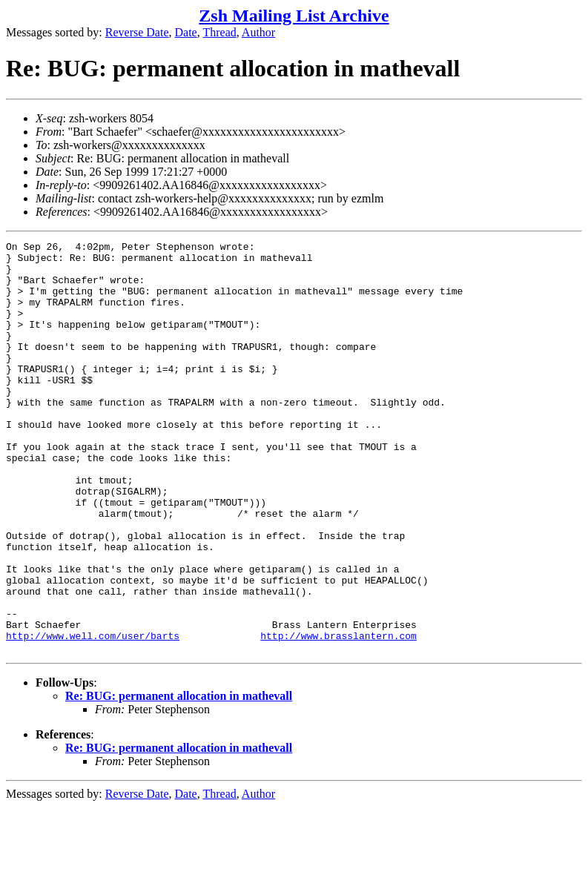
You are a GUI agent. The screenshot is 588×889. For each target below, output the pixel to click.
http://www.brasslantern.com (338, 716)
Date (186, 32)
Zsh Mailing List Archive (294, 16)
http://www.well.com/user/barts (93, 716)
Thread (219, 32)
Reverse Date (137, 32)
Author (258, 32)
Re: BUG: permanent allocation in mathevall (179, 778)
